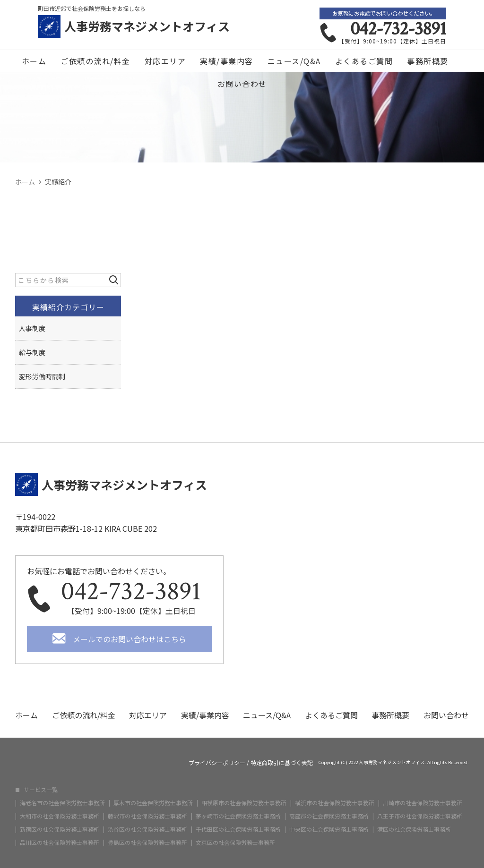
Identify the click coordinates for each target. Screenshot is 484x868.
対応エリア (165, 61)
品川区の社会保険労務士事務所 (60, 842)
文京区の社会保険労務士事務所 (235, 842)
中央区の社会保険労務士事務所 (329, 829)
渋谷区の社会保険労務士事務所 (147, 829)
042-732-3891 (398, 29)
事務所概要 (428, 61)
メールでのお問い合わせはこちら (130, 639)
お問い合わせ (242, 84)
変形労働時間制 (42, 376)
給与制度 (32, 352)
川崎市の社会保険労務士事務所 (423, 803)
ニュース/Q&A (294, 61)
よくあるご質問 (364, 61)
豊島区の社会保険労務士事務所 (147, 842)
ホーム (34, 61)
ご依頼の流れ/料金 (95, 61)
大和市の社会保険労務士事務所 (60, 816)
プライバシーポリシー (217, 763)
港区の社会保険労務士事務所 (414, 829)
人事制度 (32, 328)
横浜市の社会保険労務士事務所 (335, 803)
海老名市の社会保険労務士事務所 (62, 803)
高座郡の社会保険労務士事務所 (329, 816)
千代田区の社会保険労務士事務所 (238, 829)
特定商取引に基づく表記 (282, 763)
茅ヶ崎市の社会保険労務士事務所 (238, 816)
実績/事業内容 (227, 61)
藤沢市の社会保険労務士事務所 (147, 816)
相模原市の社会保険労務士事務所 (244, 803)
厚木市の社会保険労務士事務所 (153, 803)
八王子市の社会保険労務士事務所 (420, 816)
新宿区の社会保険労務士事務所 (60, 829)
